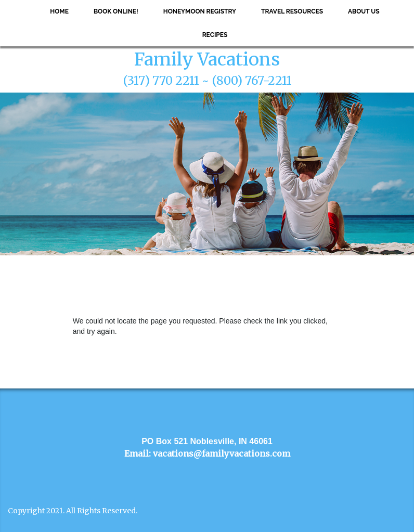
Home (59, 11)
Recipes (215, 35)
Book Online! (116, 11)
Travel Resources (292, 11)
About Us (364, 11)
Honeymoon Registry (200, 11)
